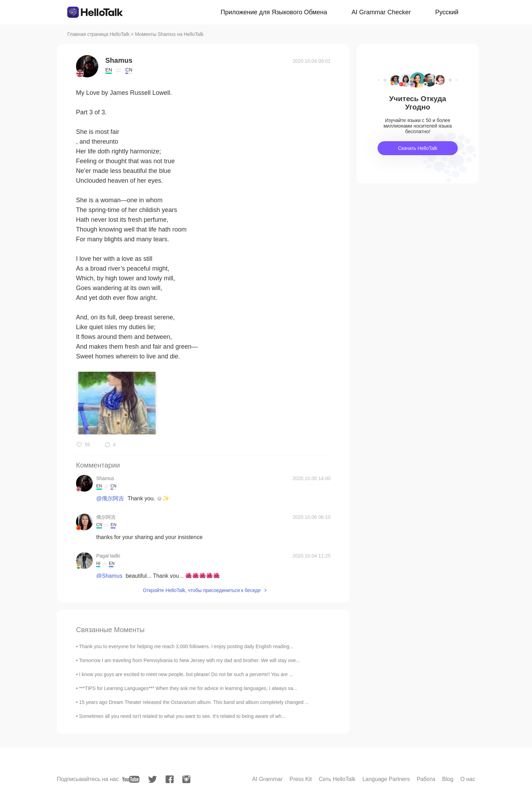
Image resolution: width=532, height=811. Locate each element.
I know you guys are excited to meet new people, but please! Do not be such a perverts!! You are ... (186, 674)
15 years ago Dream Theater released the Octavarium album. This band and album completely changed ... (194, 702)
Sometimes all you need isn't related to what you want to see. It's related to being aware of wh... (182, 716)
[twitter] (153, 779)
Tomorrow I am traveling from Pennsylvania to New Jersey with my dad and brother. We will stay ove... (190, 660)
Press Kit (301, 779)
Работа (426, 779)
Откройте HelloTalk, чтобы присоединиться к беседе (202, 590)
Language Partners (386, 779)
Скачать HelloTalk (417, 148)
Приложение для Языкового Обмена (274, 12)
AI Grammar (267, 779)
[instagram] (186, 779)
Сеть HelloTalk (337, 779)
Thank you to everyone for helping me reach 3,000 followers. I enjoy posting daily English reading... (186, 646)
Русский (447, 12)
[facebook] (170, 779)
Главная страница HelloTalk (98, 34)
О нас (468, 779)
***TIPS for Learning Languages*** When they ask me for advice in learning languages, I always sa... (188, 688)
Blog (448, 779)
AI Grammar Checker (381, 12)
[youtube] (131, 779)
